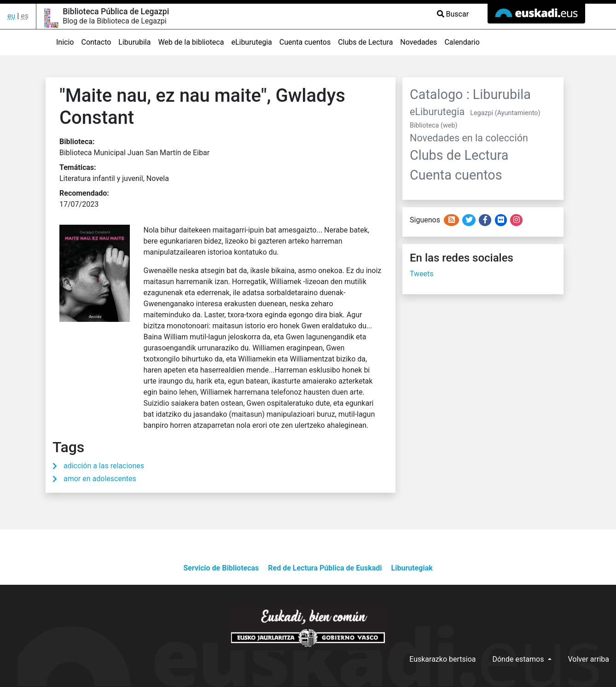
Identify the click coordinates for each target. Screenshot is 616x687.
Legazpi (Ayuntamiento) (505, 113)
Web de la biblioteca (191, 42)
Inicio (65, 42)
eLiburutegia (251, 42)
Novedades (418, 42)
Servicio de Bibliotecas (221, 568)
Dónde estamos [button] (519, 659)
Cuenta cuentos (305, 42)
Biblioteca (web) (433, 125)
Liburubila (134, 42)
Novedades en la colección (469, 138)
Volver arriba (589, 659)
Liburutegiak (412, 568)
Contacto (96, 42)
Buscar (453, 14)
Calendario (462, 42)
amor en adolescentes (100, 479)
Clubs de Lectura (365, 42)
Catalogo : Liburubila (470, 94)
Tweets (422, 274)
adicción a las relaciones (104, 466)
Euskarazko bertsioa (442, 659)
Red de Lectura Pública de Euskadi (325, 568)
